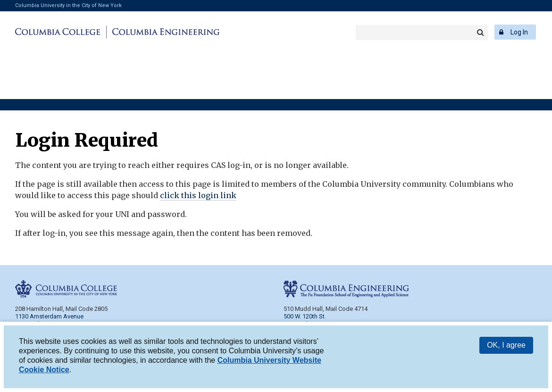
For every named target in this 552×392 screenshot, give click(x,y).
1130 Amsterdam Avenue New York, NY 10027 (49, 320)
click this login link (198, 195)
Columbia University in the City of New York (68, 5)
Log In (519, 32)
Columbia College (59, 32)
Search (480, 33)
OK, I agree (506, 347)
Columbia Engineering (164, 32)
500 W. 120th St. (305, 316)
